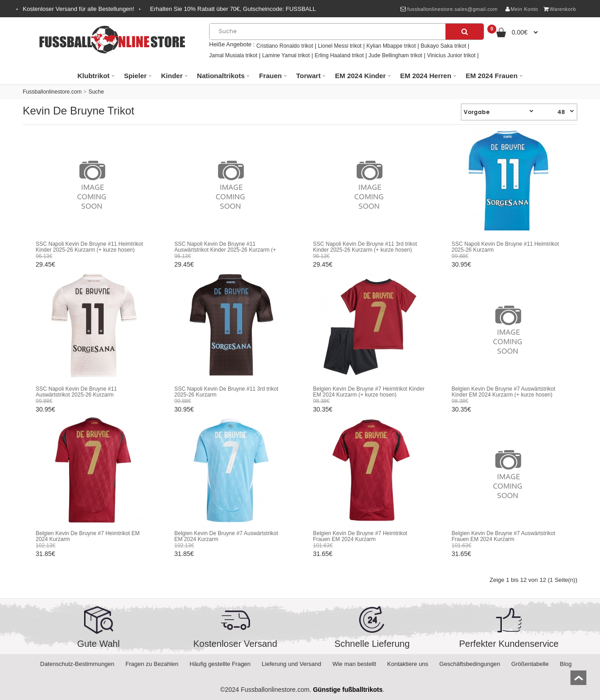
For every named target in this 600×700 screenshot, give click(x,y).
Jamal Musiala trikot (233, 55)
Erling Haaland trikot (339, 55)
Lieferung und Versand (292, 664)
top (578, 681)
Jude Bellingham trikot (395, 55)
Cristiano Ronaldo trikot (285, 46)
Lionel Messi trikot (340, 46)
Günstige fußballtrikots (347, 690)
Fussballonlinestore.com (52, 92)
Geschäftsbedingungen (470, 664)
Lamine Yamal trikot (286, 55)
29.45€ (46, 264)
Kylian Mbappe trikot (391, 46)
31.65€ (323, 554)
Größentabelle (530, 664)
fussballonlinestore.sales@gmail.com (449, 9)
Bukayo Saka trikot (443, 46)
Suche (96, 92)
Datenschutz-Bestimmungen (77, 664)
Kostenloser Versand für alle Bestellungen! (78, 9)
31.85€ (46, 554)
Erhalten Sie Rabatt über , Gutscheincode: (233, 9)
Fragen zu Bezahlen (152, 664)
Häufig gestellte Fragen (220, 664)
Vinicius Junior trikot (452, 55)
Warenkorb (560, 9)
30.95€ (462, 264)
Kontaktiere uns (408, 664)
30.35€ (323, 409)
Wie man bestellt (354, 664)
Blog (566, 664)
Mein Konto (522, 9)
